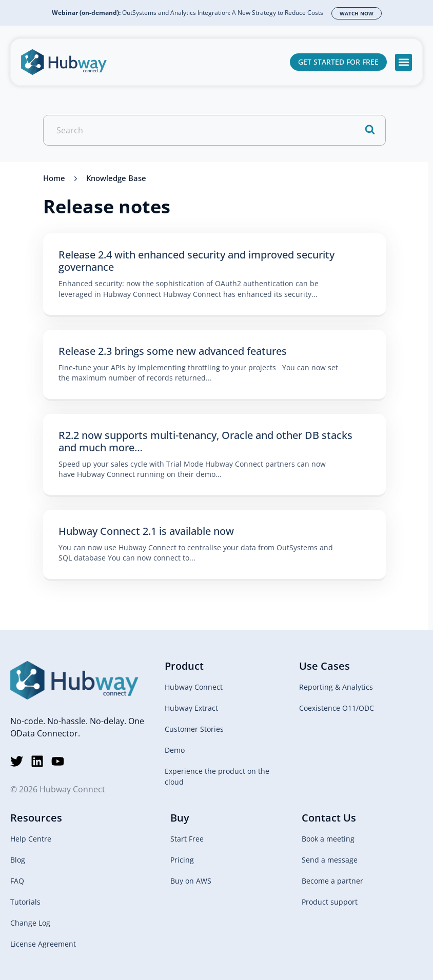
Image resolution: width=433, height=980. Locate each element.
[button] (404, 62)
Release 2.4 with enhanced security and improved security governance (196, 261)
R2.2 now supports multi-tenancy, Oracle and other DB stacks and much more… (205, 441)
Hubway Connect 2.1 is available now (146, 531)
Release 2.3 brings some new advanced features (173, 351)
